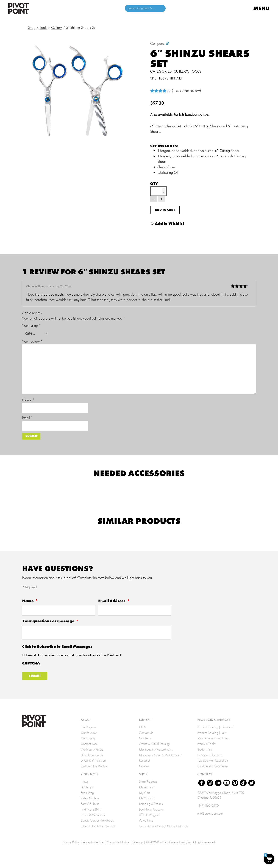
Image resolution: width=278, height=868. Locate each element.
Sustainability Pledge (94, 773)
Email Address (114, 608)
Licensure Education (210, 762)
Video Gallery (90, 806)
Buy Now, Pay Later (151, 817)
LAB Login (87, 795)
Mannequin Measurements (156, 757)
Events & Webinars (93, 822)
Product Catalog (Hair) (212, 740)
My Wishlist (147, 806)
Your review (32, 346)
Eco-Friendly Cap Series (213, 773)
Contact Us (146, 740)
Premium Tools (206, 751)
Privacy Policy (71, 850)
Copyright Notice (118, 850)
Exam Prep (87, 800)
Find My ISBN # (91, 817)
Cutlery (56, 27)
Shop (32, 27)
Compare (157, 43)
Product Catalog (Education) (215, 734)
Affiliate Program (149, 822)
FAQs (143, 734)
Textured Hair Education (213, 768)
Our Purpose (89, 734)
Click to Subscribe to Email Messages (57, 653)
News (85, 789)
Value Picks (146, 828)
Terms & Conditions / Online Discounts (164, 833)
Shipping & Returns (151, 811)
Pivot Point (19, 9)
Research (145, 768)
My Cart (144, 800)
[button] (167, 228)
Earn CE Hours (90, 811)
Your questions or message (50, 628)
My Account (147, 795)
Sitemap (138, 850)
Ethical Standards (92, 762)
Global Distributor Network (98, 833)
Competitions (89, 751)
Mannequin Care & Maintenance (160, 762)
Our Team (145, 746)
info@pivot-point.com (211, 821)
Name (28, 405)
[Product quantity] (159, 191)
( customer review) (186, 90)
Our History (88, 746)
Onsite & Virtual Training (154, 751)
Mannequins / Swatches (213, 746)
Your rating (32, 330)
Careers (144, 773)
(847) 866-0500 (208, 813)
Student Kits (205, 757)
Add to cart (169, 212)
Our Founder (89, 740)
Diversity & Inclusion (93, 768)
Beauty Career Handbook (97, 828)
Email (27, 422)
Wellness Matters (92, 757)
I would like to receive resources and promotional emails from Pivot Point (74, 662)
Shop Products (148, 789)
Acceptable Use (93, 850)
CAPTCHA (31, 670)
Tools (43, 27)
